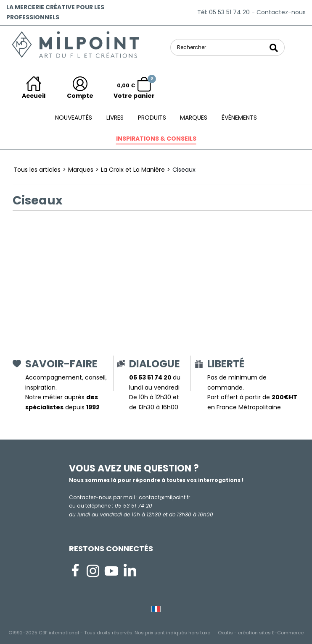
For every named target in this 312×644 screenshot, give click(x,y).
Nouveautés (74, 118)
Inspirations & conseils (156, 139)
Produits (152, 118)
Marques (194, 118)
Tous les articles (37, 170)
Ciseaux (184, 170)
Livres (115, 118)
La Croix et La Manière (133, 170)
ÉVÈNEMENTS (239, 118)
